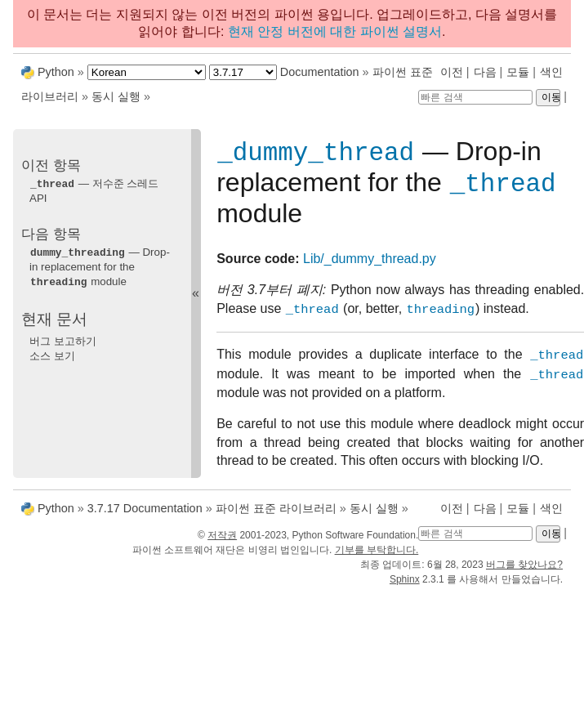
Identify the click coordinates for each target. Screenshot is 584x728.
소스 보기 (52, 353)
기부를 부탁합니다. (377, 556)
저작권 (222, 542)
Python (56, 72)
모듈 (518, 72)
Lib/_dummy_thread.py (370, 265)
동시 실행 (116, 96)
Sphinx (405, 586)
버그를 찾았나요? (524, 571)
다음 (485, 72)
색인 (551, 72)
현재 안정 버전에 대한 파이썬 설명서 (335, 31)
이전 (452, 72)
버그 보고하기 (63, 339)
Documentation (320, 72)
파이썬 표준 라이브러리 (276, 515)
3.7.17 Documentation (145, 515)
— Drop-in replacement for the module (100, 266)
